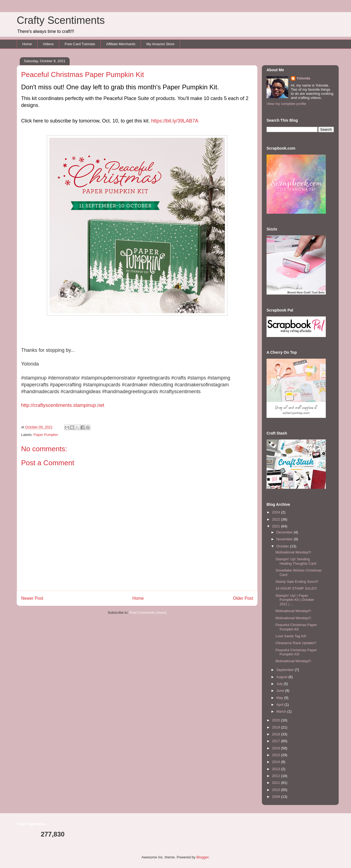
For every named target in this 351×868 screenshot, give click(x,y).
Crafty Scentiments (61, 20)
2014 (277, 762)
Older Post (243, 598)
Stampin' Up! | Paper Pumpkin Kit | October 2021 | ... (295, 600)
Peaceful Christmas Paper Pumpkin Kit (296, 627)
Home (27, 44)
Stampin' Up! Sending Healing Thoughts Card (296, 561)
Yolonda (303, 78)
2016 (277, 748)
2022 (277, 519)
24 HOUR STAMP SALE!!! (296, 588)
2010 (277, 790)
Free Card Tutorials (80, 44)
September (286, 670)
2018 (277, 734)
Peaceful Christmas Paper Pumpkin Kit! (296, 652)
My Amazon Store (161, 44)
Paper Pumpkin (46, 435)
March (282, 711)
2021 (277, 526)
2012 (277, 776)
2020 (277, 720)
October (283, 546)
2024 (277, 512)
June (281, 691)
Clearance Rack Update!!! (296, 643)
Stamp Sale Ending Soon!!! (297, 582)
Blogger (202, 857)
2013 (277, 769)
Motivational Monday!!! (293, 552)
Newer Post (32, 598)
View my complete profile (286, 104)
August (282, 677)
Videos (48, 44)
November (285, 539)
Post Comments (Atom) (148, 613)
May (280, 698)
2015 (277, 755)
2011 (277, 783)
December (285, 532)
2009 (277, 797)
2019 (277, 727)
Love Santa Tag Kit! (291, 636)
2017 (277, 741)
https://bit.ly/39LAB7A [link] (175, 121)
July (280, 684)
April (281, 705)
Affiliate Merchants (121, 44)
